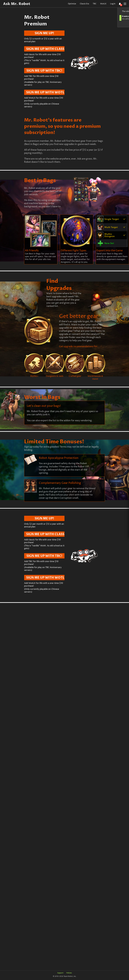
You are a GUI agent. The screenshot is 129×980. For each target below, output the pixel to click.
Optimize (72, 4)
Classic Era (84, 4)
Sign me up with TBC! (44, 71)
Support (60, 973)
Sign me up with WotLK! (45, 92)
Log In (113, 4)
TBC (95, 4)
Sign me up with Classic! (45, 49)
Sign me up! (44, 33)
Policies (69, 973)
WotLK (103, 4)
